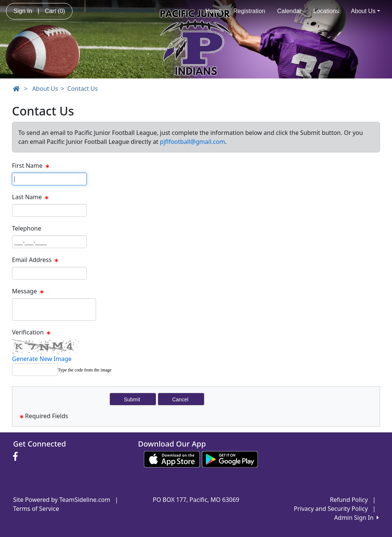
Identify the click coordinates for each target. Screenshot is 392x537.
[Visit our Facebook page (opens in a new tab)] (17, 457)
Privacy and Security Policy (331, 509)
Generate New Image (42, 359)
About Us (365, 11)
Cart (55, 11)
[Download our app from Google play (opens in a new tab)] (230, 459)
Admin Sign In (356, 518)
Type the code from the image (85, 370)
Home (214, 11)
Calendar (289, 11)
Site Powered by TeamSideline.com (62, 500)
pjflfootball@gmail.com (192, 142)
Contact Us (82, 89)
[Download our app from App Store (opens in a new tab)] (172, 459)
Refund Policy (349, 500)
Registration (249, 11)
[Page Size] (49, 179)
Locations (326, 11)
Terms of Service (36, 509)
